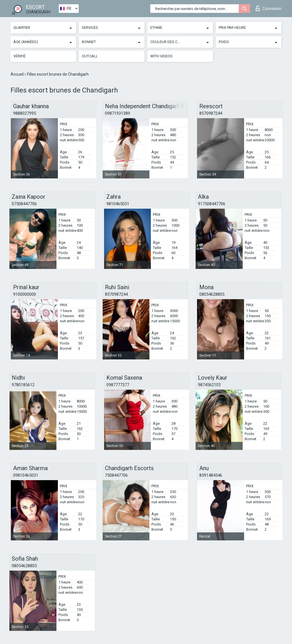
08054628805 (212, 294)
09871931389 (117, 113)
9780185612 (23, 385)
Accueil (18, 74)
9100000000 (25, 294)
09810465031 (26, 475)
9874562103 (209, 385)
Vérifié (20, 56)
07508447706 (24, 204)
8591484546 (211, 475)
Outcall (90, 56)
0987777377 (118, 385)
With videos (161, 56)
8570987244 (211, 113)
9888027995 (25, 113)
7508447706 (116, 475)
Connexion (269, 8)
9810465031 (118, 204)
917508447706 (212, 204)
